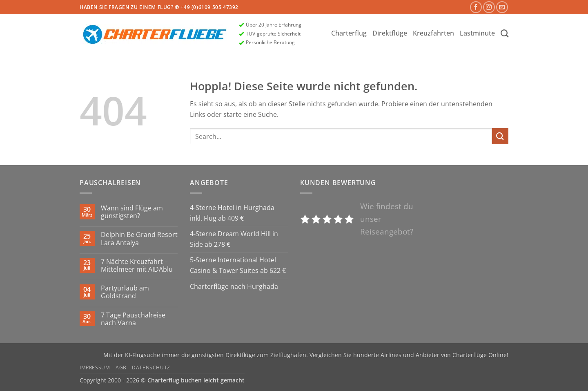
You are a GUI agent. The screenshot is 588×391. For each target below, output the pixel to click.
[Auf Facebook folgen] (476, 7)
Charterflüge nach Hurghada (234, 286)
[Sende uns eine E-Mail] (502, 7)
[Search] (504, 33)
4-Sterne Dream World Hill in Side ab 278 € (234, 239)
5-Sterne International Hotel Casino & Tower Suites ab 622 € (238, 265)
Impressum (95, 368)
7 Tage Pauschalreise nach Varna (133, 319)
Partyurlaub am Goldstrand (125, 292)
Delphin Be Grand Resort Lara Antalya (139, 239)
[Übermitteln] (500, 136)
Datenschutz (151, 368)
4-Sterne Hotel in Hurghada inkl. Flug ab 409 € (232, 213)
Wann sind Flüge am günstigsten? (132, 212)
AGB (121, 368)
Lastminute (477, 33)
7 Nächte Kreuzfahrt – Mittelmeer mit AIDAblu (137, 266)
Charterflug (349, 33)
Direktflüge (390, 33)
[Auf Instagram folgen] (489, 7)
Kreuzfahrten (433, 33)
